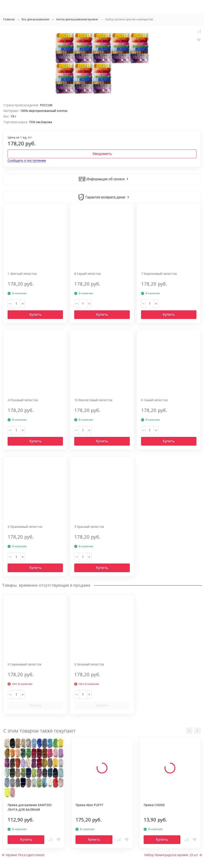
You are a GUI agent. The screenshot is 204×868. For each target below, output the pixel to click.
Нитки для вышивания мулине (77, 19)
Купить (35, 314)
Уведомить (102, 154)
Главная (9, 19)
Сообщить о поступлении (27, 160)
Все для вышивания (35, 19)
